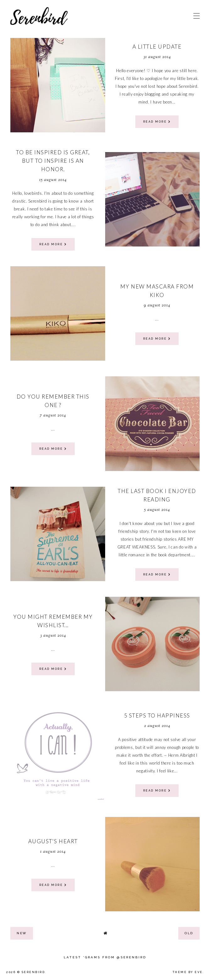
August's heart (53, 841)
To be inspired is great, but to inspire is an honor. (53, 161)
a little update (157, 47)
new (22, 933)
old (189, 933)
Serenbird (33, 972)
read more (157, 122)
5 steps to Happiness (157, 715)
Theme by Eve (188, 972)
